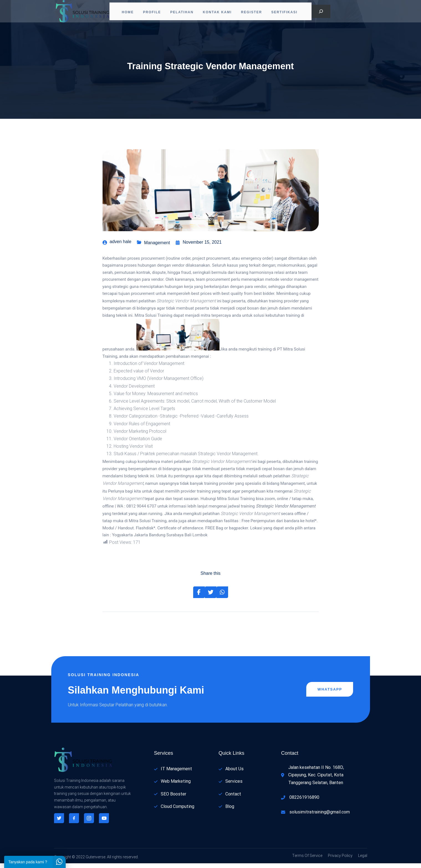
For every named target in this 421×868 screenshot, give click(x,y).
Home (124, 12)
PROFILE (150, 12)
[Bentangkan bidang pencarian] (321, 12)
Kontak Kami (219, 12)
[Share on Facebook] (199, 597)
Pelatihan (182, 12)
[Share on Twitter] (211, 597)
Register (255, 12)
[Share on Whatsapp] (222, 597)
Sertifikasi (290, 12)
